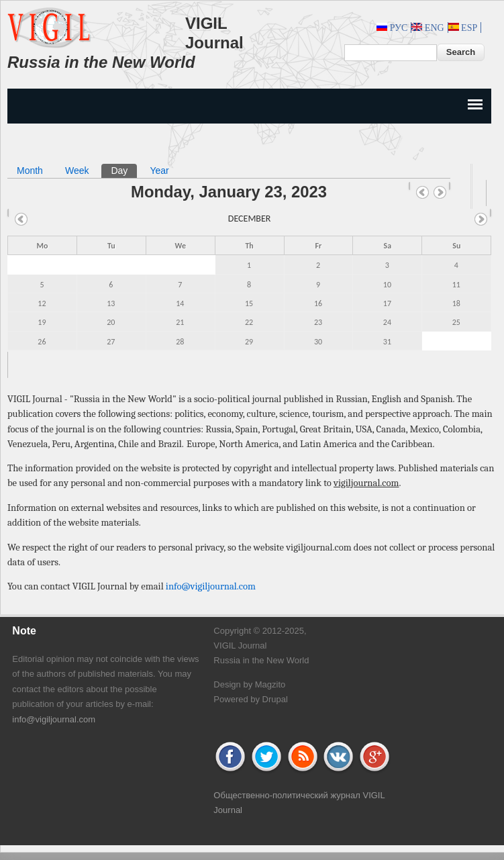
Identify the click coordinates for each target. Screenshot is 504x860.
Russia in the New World (101, 62)
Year (159, 171)
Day (124, 170)
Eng (427, 28)
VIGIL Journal (214, 33)
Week (77, 171)
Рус (392, 28)
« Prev (423, 193)
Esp (463, 28)
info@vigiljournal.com (211, 586)
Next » (440, 193)
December (250, 219)
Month (30, 171)
